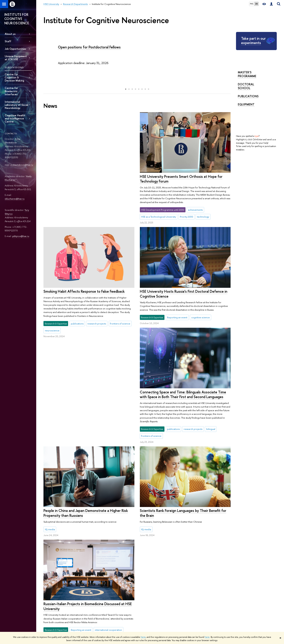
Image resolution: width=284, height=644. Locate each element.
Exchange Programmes (102, 601)
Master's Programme (247, 74)
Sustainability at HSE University (59, 591)
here (143, 637)
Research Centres (146, 586)
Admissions (96, 582)
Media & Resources (197, 577)
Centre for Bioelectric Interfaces (11, 91)
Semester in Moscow (101, 610)
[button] (47, 59)
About (48, 577)
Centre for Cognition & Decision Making (14, 77)
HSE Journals (190, 586)
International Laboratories (150, 582)
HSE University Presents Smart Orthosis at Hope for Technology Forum (85, 179)
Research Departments (73, 566)
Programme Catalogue (102, 586)
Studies (96, 577)
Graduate (95, 596)
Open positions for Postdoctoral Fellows (89, 47)
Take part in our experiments (253, 41)
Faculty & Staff (51, 605)
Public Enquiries (51, 623)
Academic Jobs (145, 605)
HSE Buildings (50, 610)
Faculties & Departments (56, 596)
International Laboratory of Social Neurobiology (16, 105)
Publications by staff (193, 582)
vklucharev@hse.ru (15, 199)
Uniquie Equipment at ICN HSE (16, 58)
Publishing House (192, 591)
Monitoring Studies (147, 596)
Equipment (246, 104)
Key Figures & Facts (53, 586)
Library (187, 596)
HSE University (51, 566)
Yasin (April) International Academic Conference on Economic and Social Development (156, 614)
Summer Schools (99, 605)
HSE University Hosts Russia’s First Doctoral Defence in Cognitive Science (183, 293)
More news (59, 536)
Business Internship (100, 615)
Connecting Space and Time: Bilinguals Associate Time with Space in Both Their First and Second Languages (87, 294)
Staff (8, 41)
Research (143, 577)
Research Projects (146, 591)
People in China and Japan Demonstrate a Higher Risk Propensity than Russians (182, 393)
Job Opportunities (15, 49)
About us (10, 34)
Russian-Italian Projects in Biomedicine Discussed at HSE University (184, 486)
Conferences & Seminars (150, 601)
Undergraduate (98, 591)
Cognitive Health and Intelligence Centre (15, 118)
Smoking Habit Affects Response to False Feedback (180, 176)
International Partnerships (56, 601)
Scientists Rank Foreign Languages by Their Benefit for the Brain (87, 412)
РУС (252, 4)
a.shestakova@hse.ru (22, 165)
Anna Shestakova (12, 141)
